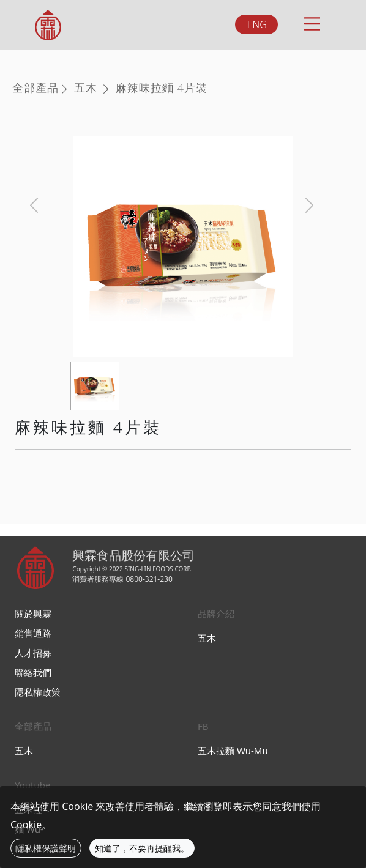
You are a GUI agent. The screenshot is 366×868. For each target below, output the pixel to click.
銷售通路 (33, 633)
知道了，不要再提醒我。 (142, 848)
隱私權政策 (38, 692)
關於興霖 (33, 614)
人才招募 (33, 653)
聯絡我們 (33, 672)
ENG (257, 24)
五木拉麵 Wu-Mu (233, 751)
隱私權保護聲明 (46, 848)
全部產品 (35, 87)
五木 (86, 87)
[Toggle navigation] (311, 22)
